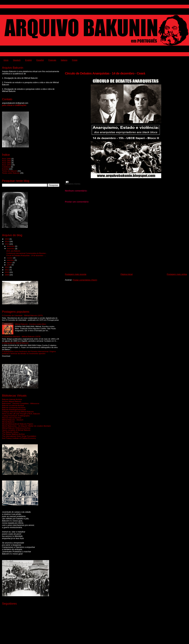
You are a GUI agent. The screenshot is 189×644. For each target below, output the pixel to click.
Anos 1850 (6, 161)
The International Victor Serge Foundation (19, 436)
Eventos (77, 184)
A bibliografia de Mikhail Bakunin (15, 343)
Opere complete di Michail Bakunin (16, 430)
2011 (7, 270)
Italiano (64, 60)
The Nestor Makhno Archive (13, 434)
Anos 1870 (6, 165)
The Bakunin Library (10, 432)
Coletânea (6, 167)
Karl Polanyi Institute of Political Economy (19, 438)
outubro (10, 258)
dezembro (11, 246)
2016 (7, 239)
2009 (7, 275)
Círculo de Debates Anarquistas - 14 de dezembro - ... (26, 255)
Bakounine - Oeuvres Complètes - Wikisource (21, 403)
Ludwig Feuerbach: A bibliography (16, 416)
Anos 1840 (6, 159)
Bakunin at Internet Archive (13, 405)
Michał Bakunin (8, 422)
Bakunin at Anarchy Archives (14, 407)
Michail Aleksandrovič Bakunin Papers (18, 424)
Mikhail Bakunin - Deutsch (13, 420)
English (28, 60)
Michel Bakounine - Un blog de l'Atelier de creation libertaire (26, 426)
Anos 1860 (6, 163)
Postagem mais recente (76, 274)
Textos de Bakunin (10, 171)
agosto (10, 263)
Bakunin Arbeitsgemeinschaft (14, 410)
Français (52, 60)
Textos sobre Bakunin (11, 173)
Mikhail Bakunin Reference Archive (16, 428)
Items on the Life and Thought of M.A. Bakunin (21, 414)
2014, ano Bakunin (13, 251)
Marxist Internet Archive (12, 418)
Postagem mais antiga (177, 274)
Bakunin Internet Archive (12, 399)
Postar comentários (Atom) (85, 280)
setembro (11, 260)
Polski (75, 60)
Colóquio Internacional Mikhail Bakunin (18, 412)
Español (40, 60)
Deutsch (17, 60)
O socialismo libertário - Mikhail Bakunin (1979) (21, 336)
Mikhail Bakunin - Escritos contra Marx (31, 324)
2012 (7, 267)
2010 (7, 272)
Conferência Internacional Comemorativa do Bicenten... (27, 253)
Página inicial (127, 274)
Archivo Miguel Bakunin (12, 401)
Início (6, 60)
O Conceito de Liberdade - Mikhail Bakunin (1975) (22, 315)
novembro (11, 249)
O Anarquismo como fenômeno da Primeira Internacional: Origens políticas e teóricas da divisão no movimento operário (29, 352)
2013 (7, 244)
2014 (7, 241)
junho (9, 265)
